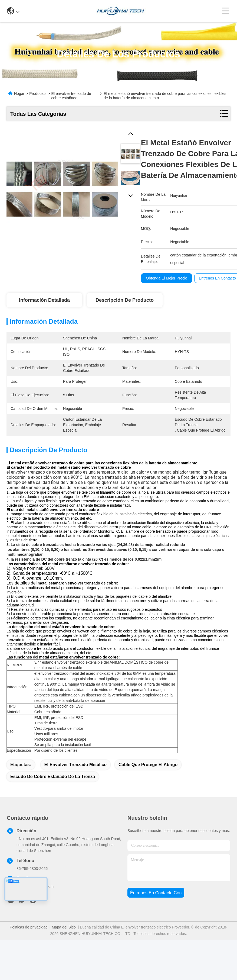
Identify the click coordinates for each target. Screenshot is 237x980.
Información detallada (44, 300)
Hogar (19, 94)
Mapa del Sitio (64, 946)
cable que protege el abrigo (148, 784)
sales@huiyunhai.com (35, 905)
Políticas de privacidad (29, 946)
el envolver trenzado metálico (75, 784)
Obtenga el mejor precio (167, 278)
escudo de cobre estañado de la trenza (53, 796)
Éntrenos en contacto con (156, 912)
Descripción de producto (125, 300)
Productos (38, 94)
